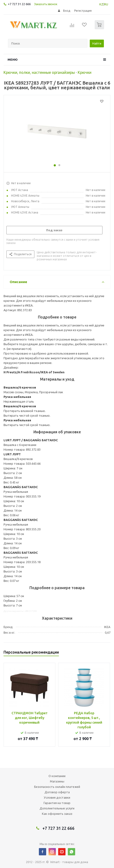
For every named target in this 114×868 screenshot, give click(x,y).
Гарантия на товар (57, 803)
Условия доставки (57, 797)
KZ (101, 4)
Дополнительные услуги (57, 808)
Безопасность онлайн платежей (57, 787)
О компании (57, 776)
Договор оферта (57, 792)
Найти (97, 43)
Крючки (85, 72)
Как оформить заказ (57, 814)
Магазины (57, 781)
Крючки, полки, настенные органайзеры (39, 72)
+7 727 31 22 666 (19, 4)
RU (106, 4)
